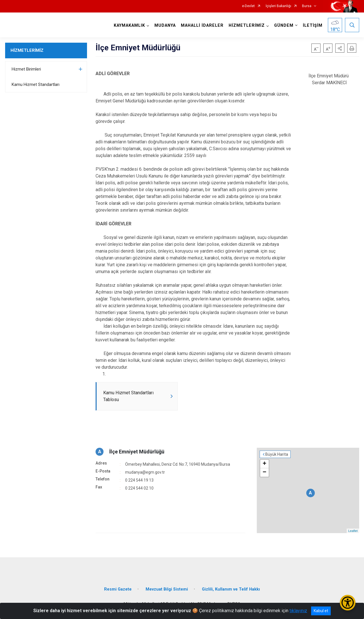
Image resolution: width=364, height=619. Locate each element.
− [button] (264, 472)
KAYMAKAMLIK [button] (129, 25)
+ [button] (264, 464)
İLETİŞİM (313, 25)
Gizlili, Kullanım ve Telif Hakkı (231, 589)
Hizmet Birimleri (26, 69)
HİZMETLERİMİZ (27, 50)
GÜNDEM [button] (284, 25)
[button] (340, 48)
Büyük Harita (277, 454)
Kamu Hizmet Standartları (36, 84)
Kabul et (321, 611)
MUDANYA (165, 25)
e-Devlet (248, 6)
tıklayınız (298, 611)
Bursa (307, 6)
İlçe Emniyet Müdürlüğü (137, 452)
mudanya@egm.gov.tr (145, 472)
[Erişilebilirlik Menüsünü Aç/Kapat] (348, 603)
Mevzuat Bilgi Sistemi (167, 589)
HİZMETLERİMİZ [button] (247, 25)
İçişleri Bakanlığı (278, 6)
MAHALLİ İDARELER (202, 25)
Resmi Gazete (118, 589)
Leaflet (353, 531)
